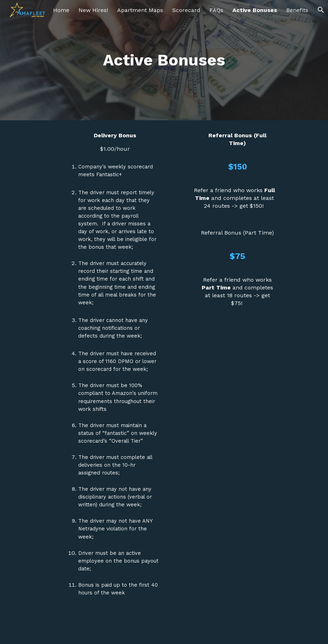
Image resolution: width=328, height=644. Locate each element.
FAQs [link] (216, 10)
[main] (164, 60)
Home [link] (61, 10)
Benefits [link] (297, 10)
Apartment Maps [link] (140, 10)
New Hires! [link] (93, 10)
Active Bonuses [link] (255, 10)
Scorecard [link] (186, 10)
